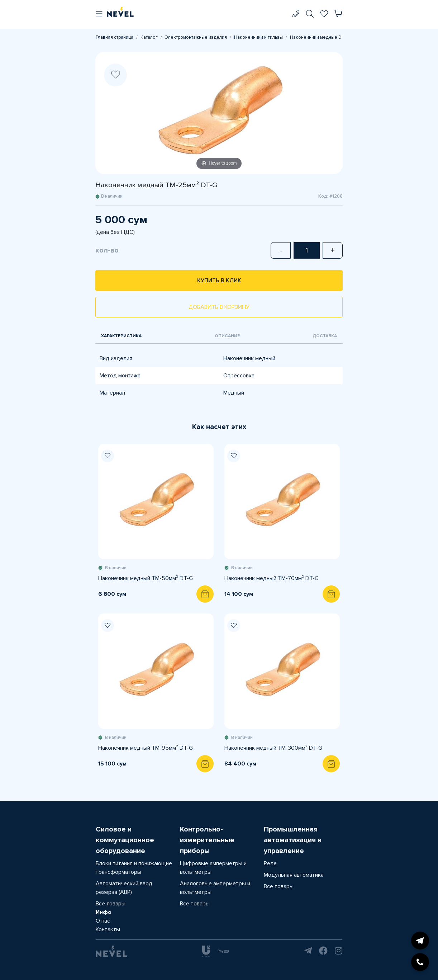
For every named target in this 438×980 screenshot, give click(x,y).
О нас (103, 921)
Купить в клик (219, 281)
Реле (270, 863)
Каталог (149, 37)
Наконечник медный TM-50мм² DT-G (146, 578)
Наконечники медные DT (317, 37)
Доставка (325, 336)
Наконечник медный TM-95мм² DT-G (146, 748)
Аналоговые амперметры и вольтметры (215, 888)
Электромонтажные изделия (196, 37)
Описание (227, 336)
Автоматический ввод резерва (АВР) (124, 888)
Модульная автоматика (294, 875)
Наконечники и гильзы (258, 37)
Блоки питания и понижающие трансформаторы (134, 868)
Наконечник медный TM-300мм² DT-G (273, 748)
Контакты (108, 929)
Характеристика (121, 336)
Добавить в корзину (219, 307)
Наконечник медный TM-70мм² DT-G (272, 578)
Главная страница (115, 37)
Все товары (111, 904)
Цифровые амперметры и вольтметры (213, 868)
